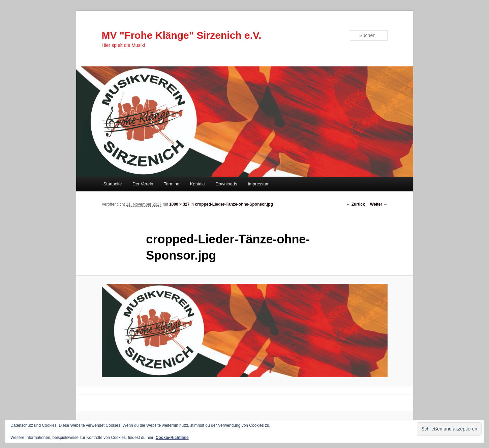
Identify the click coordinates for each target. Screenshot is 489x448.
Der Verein (143, 184)
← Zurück (355, 204)
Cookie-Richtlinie (172, 438)
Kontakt (197, 184)
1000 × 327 (179, 204)
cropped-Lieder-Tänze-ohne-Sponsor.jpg (234, 204)
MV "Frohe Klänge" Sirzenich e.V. (182, 35)
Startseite (113, 184)
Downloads (226, 184)
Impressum (258, 184)
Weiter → (379, 204)
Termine (172, 184)
